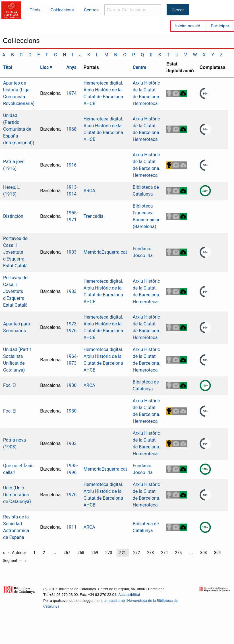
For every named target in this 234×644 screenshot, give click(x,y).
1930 (71, 385)
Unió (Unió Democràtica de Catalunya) (17, 495)
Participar (220, 26)
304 (218, 553)
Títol (8, 67)
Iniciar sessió (188, 26)
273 (150, 553)
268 (81, 553)
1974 (71, 93)
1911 (71, 527)
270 (109, 553)
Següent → (13, 561)
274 (165, 553)
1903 (71, 443)
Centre (140, 67)
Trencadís (94, 216)
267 (67, 553)
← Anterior (17, 553)
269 (95, 553)
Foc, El (10, 385)
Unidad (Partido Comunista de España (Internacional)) (19, 129)
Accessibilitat (129, 595)
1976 (71, 495)
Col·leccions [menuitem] (62, 10)
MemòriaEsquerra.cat (105, 252)
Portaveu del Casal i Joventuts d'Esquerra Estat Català (16, 252)
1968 (71, 129)
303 (204, 553)
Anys (71, 67)
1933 (71, 252)
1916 (71, 165)
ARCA (89, 191)
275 (179, 553)
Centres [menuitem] (91, 10)
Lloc (44, 67)
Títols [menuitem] (35, 10)
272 (136, 553)
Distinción (13, 216)
